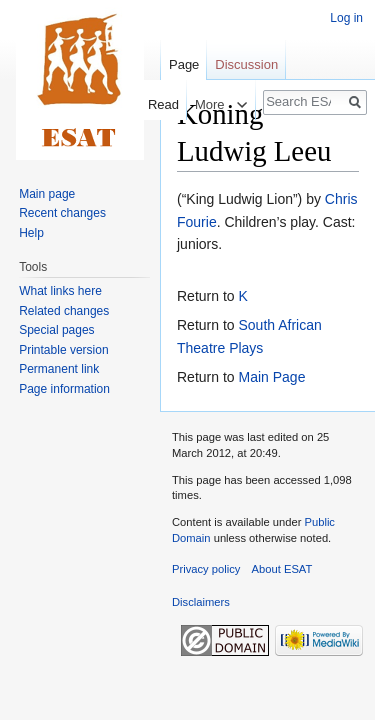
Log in (346, 18)
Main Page (271, 377)
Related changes (64, 311)
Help (31, 233)
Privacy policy (206, 569)
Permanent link (59, 369)
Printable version (63, 350)
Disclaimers (201, 602)
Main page (47, 194)
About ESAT (282, 569)
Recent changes (62, 213)
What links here (60, 291)
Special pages (56, 330)
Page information (64, 389)
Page (184, 64)
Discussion (246, 64)
